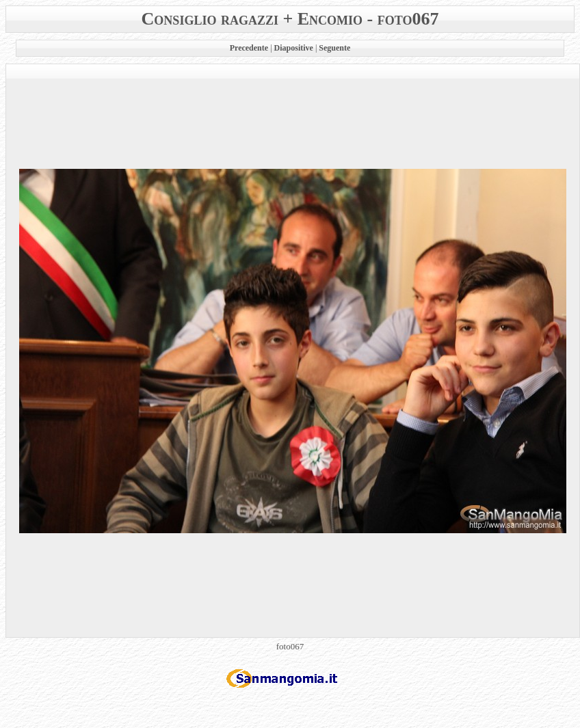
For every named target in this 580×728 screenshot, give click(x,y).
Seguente (334, 48)
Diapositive (294, 48)
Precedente (249, 48)
